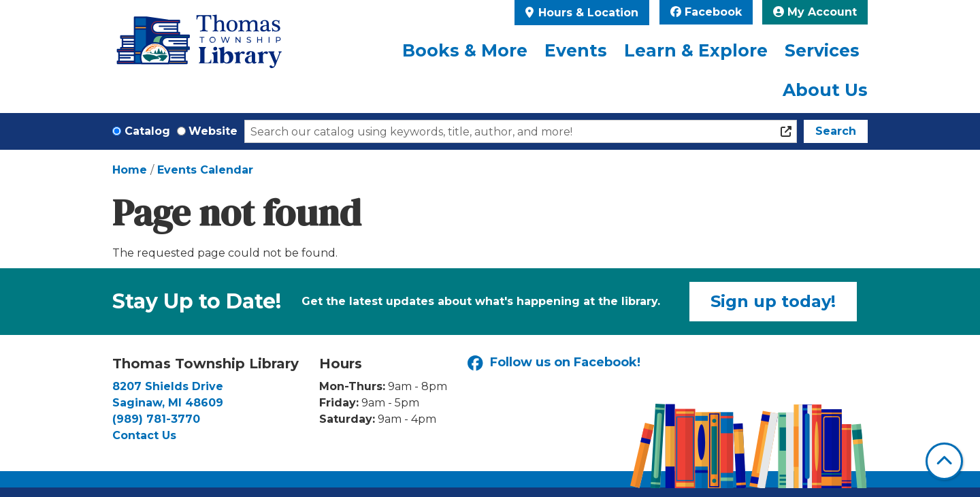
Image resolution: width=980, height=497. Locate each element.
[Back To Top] (944, 461)
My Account (815, 12)
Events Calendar (205, 170)
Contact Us (144, 435)
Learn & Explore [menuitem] (696, 50)
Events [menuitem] (576, 50)
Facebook (706, 12)
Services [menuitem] (822, 50)
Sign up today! (773, 301)
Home (130, 170)
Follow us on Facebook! (554, 363)
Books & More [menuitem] (465, 50)
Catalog (147, 131)
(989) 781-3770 (156, 419)
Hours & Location (587, 13)
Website (213, 131)
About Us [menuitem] (825, 90)
